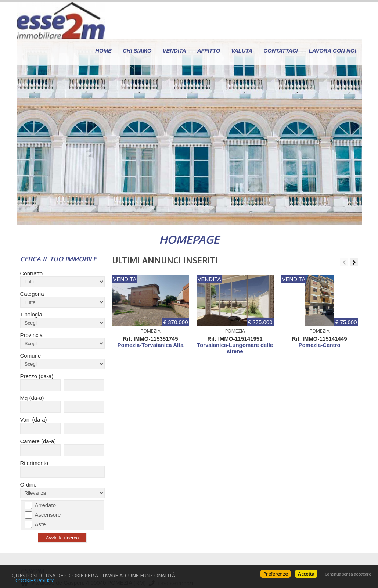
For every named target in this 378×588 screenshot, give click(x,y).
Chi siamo (137, 51)
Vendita (174, 51)
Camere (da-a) (38, 441)
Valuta (242, 51)
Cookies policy (35, 580)
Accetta (306, 574)
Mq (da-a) (32, 398)
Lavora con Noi (333, 51)
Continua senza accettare (348, 574)
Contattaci (280, 51)
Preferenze (276, 574)
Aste (40, 524)
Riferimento (34, 463)
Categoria (32, 294)
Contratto (32, 273)
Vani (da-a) (34, 420)
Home (103, 51)
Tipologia (31, 314)
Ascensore (48, 515)
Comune (31, 356)
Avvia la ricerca (62, 538)
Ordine (28, 485)
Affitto (209, 51)
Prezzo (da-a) (37, 376)
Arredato (46, 505)
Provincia (32, 335)
